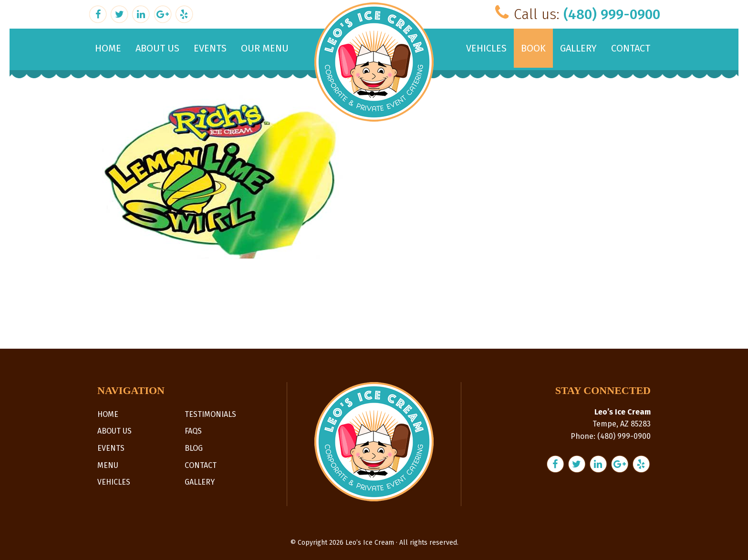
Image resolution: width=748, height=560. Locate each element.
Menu (108, 465)
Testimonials (210, 414)
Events (111, 448)
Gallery (200, 482)
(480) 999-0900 (612, 14)
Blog (194, 448)
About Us (114, 431)
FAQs (193, 431)
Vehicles (114, 482)
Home (108, 414)
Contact (201, 465)
